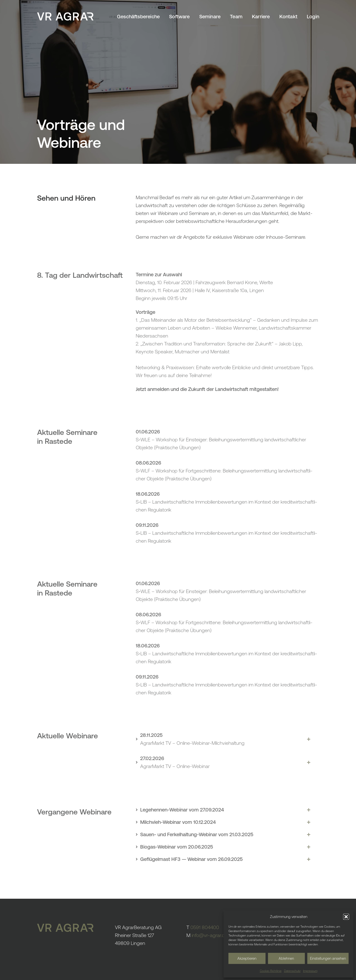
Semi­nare (210, 16)
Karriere (261, 16)
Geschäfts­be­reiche (138, 16)
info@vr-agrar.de (210, 935)
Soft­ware (179, 16)
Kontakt (288, 16)
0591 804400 (205, 927)
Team (236, 16)
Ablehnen (286, 958)
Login (313, 16)
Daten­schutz (292, 971)
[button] (346, 917)
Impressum (310, 971)
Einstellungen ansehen (328, 958)
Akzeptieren (247, 958)
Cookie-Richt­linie (271, 971)
